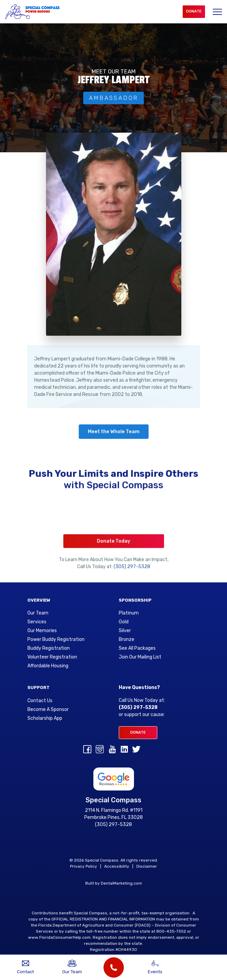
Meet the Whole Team (113, 432)
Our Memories (42, 631)
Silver (125, 631)
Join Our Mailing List (140, 657)
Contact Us (40, 701)
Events (155, 967)
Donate (194, 11)
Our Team (38, 613)
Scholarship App (45, 718)
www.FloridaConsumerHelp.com (59, 937)
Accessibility (117, 866)
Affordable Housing (48, 666)
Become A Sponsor (48, 710)
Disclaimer (147, 866)
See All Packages (137, 648)
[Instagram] (100, 751)
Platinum (129, 613)
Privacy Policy (84, 866)
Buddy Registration (49, 648)
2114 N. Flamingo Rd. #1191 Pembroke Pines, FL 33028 (113, 814)
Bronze (127, 640)
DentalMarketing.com (121, 883)
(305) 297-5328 (130, 562)
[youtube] (112, 751)
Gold (124, 622)
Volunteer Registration (52, 657)
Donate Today (113, 539)
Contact (25, 967)
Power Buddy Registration (56, 640)
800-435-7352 (171, 931)
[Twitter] (136, 751)
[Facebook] (87, 751)
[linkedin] (124, 751)
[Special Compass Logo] (32, 12)
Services (37, 622)
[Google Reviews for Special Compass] (114, 779)
